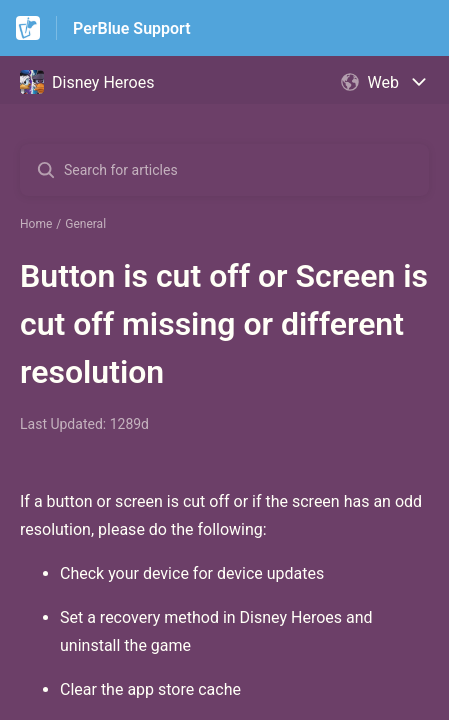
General (85, 224)
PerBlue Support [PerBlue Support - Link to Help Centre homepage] (132, 28)
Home (36, 224)
